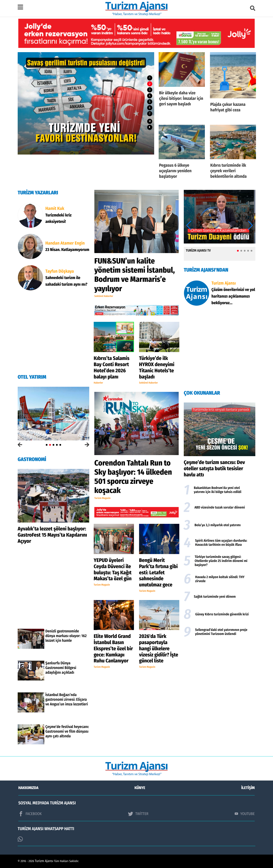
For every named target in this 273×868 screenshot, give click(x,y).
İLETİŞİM (248, 788)
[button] (150, 121)
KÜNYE (140, 788)
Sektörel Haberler (104, 296)
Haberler (98, 383)
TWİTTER (138, 814)
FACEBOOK (30, 814)
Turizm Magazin (102, 498)
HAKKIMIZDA (28, 788)
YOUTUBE (245, 814)
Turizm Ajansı (44, 861)
